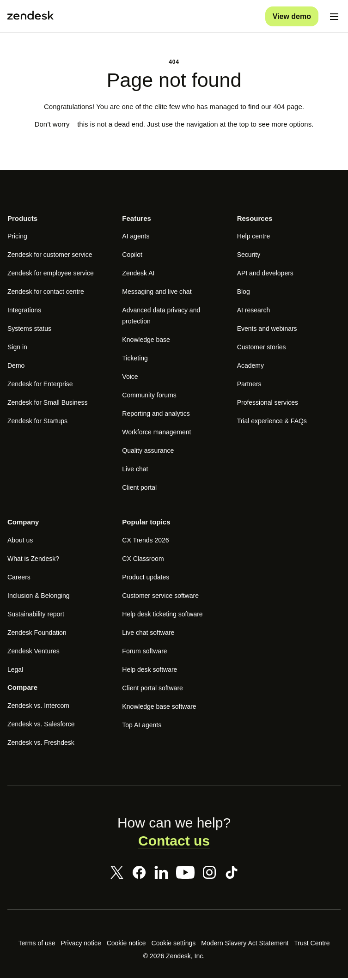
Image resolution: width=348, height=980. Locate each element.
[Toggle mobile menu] (334, 17)
